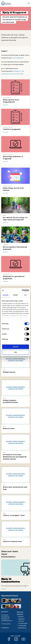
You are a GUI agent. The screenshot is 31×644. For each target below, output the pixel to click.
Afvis (15, 352)
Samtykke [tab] (6, 295)
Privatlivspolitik (23, 623)
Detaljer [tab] (16, 295)
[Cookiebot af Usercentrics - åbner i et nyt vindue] (22, 290)
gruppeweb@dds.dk (17, 58)
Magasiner (22, 619)
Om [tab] (25, 295)
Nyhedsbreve (22, 628)
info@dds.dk (5, 628)
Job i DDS (21, 621)
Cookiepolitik (22, 626)
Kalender (21, 617)
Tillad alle (15, 347)
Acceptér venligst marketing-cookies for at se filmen (15, 360)
